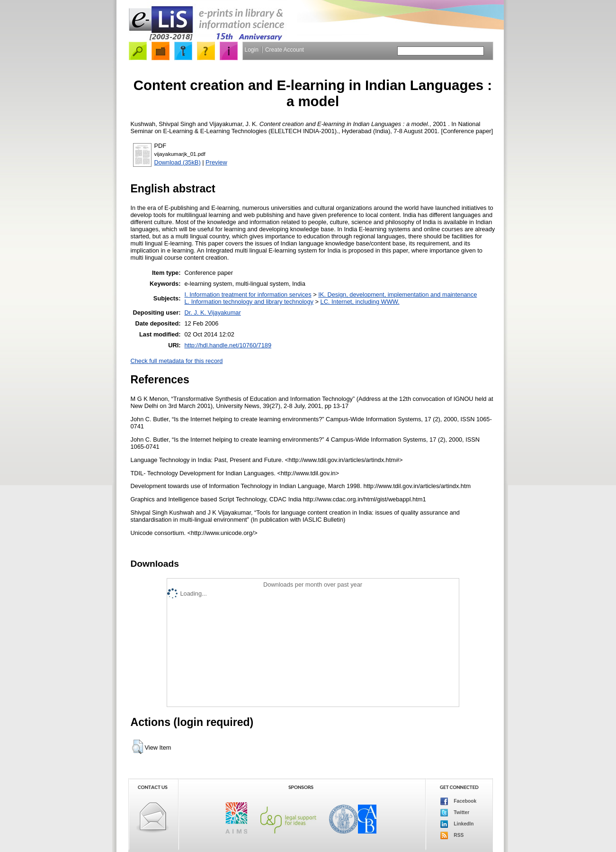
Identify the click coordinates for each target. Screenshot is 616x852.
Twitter (455, 813)
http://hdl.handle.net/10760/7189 (228, 345)
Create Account (285, 50)
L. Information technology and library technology (249, 302)
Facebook (459, 801)
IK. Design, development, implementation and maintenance (397, 295)
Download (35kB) (178, 162)
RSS (452, 835)
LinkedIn (457, 824)
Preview (216, 162)
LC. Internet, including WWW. (360, 302)
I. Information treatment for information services (248, 295)
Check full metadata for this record (177, 361)
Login (252, 50)
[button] (138, 747)
